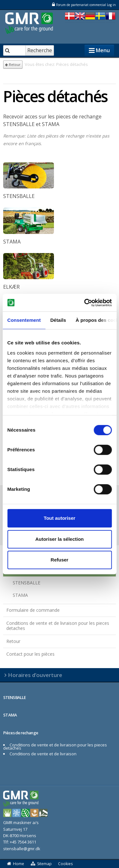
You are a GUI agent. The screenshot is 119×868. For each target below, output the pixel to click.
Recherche (40, 50)
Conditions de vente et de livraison (43, 754)
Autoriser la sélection (60, 539)
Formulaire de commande (33, 610)
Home (15, 864)
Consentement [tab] (24, 320)
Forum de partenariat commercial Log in (84, 5)
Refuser (60, 560)
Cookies (65, 864)
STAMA (20, 595)
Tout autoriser (60, 518)
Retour (13, 65)
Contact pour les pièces (30, 654)
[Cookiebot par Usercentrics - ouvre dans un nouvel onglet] (85, 303)
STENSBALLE (26, 583)
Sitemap (41, 864)
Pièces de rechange (21, 733)
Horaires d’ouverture (35, 675)
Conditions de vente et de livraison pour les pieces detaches (58, 626)
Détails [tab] (58, 320)
